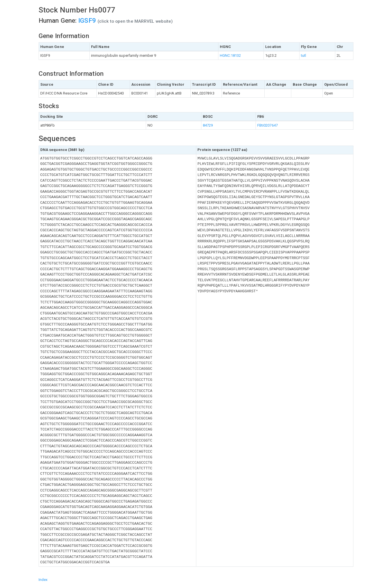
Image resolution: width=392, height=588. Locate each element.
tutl (304, 55)
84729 (208, 125)
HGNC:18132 (230, 55)
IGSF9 (87, 21)
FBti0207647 (267, 125)
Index (43, 580)
